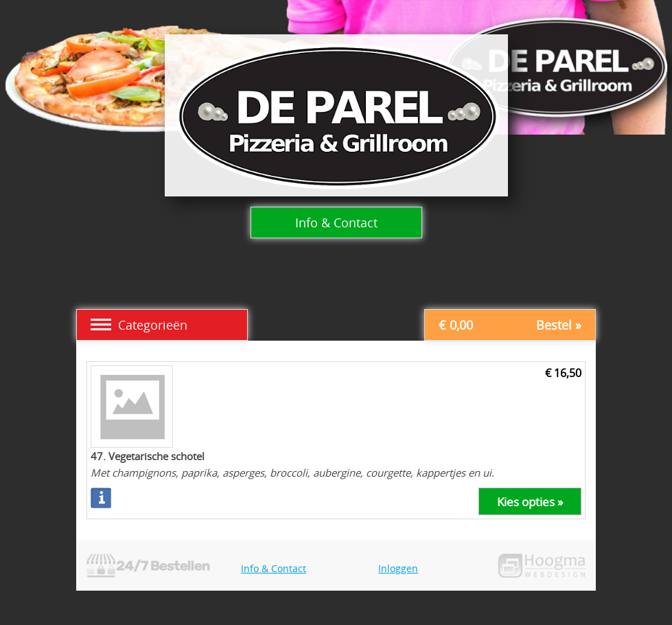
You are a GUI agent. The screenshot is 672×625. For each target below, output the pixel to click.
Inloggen (398, 568)
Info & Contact (336, 223)
